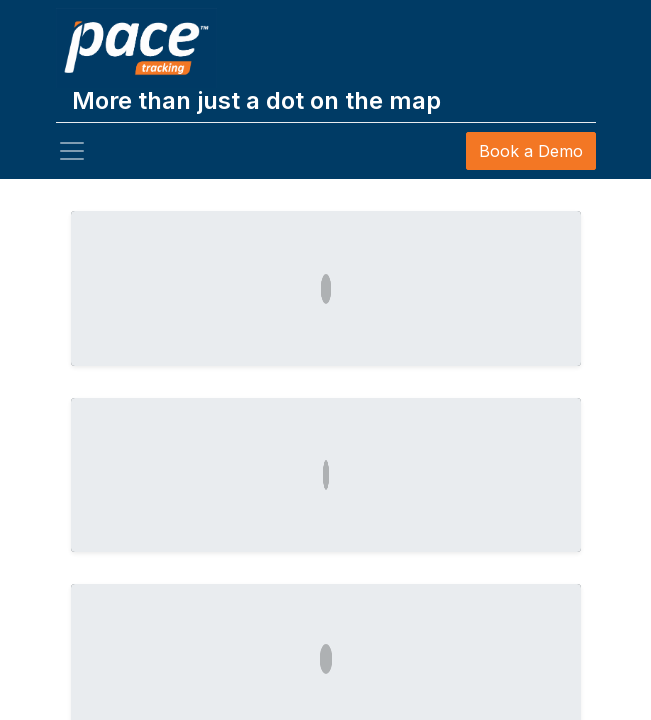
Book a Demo (531, 151)
